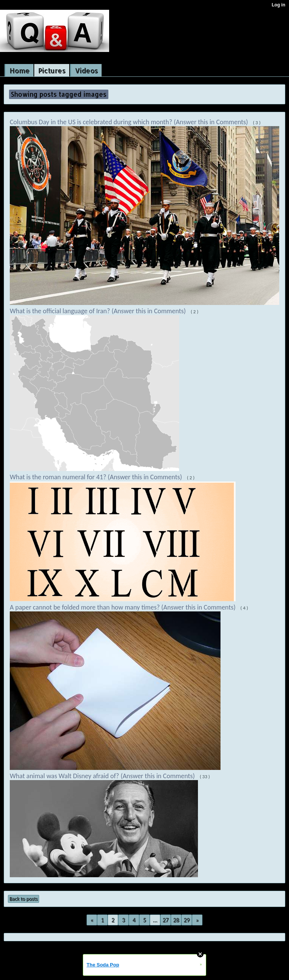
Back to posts (24, 899)
